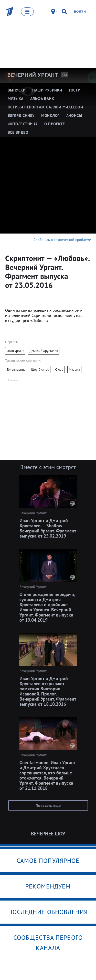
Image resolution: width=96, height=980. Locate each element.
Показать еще (48, 805)
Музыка (74, 370)
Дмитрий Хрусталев (44, 351)
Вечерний (33, 75)
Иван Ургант (15, 351)
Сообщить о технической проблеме (62, 240)
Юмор (59, 370)
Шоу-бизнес (40, 370)
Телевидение (16, 370)
